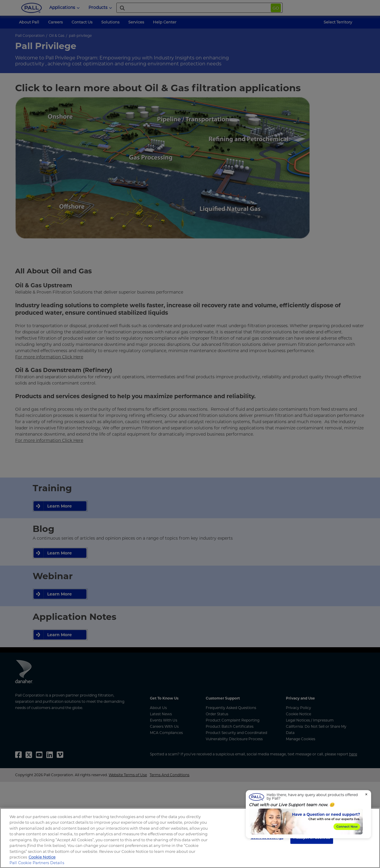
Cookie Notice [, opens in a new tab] (42, 857)
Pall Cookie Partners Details (37, 863)
